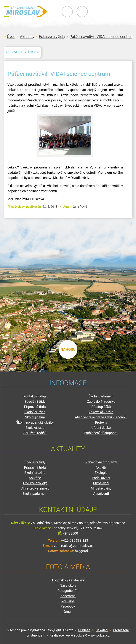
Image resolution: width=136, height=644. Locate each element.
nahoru (68, 349)
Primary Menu (112, 12)
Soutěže (35, 478)
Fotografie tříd (68, 591)
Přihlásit (84, 630)
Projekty (101, 422)
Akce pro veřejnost (35, 488)
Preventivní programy (101, 462)
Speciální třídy (35, 401)
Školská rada (35, 428)
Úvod (11, 37)
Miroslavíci (101, 483)
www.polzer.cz (99, 635)
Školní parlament (101, 396)
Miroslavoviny (101, 488)
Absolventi (101, 494)
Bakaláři (102, 630)
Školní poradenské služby (35, 422)
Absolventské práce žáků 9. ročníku (101, 417)
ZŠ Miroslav (26, 12)
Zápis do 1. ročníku (101, 401)
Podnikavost (101, 478)
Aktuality (27, 37)
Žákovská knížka (101, 412)
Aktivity (101, 467)
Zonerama (68, 596)
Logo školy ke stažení (68, 580)
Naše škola (68, 585)
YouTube (68, 601)
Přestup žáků (101, 407)
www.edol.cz (75, 635)
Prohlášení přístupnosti (101, 433)
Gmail (68, 612)
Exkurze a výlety (52, 37)
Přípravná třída (35, 407)
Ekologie (101, 473)
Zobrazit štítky (21, 52)
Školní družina (35, 412)
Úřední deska (101, 428)
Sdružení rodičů (35, 433)
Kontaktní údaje (35, 396)
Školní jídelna (35, 417)
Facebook (68, 606)
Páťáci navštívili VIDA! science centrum (102, 37)
